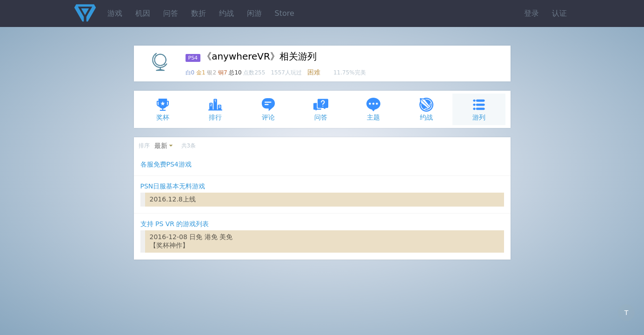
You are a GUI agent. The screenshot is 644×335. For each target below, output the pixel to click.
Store (285, 13)
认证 (559, 13)
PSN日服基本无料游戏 (173, 186)
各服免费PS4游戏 (166, 164)
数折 (199, 13)
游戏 (115, 13)
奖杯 (163, 109)
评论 (268, 109)
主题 (373, 109)
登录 (531, 13)
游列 (479, 109)
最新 (161, 146)
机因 (143, 13)
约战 (226, 13)
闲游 (254, 13)
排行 (215, 109)
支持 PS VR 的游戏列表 (175, 224)
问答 (171, 13)
